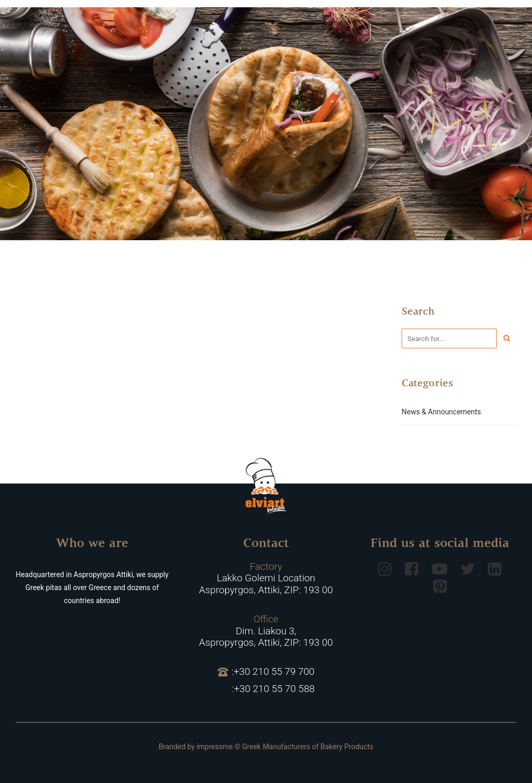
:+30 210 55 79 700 (266, 672)
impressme (215, 747)
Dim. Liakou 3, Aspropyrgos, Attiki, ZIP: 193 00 (266, 631)
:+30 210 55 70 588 (273, 689)
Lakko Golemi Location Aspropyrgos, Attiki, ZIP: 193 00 (266, 579)
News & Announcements (441, 412)
